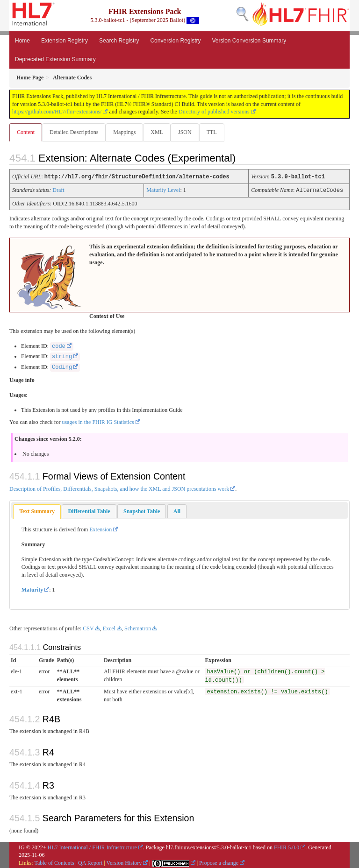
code (59, 346)
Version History (124, 862)
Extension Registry (65, 41)
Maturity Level (163, 190)
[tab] (37, 511)
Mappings (124, 132)
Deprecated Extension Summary (55, 59)
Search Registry (119, 41)
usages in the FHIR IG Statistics (98, 421)
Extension (101, 529)
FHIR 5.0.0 (287, 847)
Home (22, 41)
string (62, 356)
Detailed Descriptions (74, 132)
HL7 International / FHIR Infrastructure (92, 847)
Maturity (32, 589)
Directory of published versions (214, 112)
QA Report (90, 862)
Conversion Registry (175, 41)
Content (26, 132)
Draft (58, 190)
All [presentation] (177, 510)
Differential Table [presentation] (89, 510)
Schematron (138, 628)
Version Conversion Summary (249, 41)
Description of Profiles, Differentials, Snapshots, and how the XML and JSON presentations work (119, 488)
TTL (212, 132)
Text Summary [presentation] (37, 510)
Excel (109, 628)
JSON (185, 132)
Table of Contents (54, 862)
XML (157, 132)
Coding (62, 367)
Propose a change (219, 862)
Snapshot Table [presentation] (142, 510)
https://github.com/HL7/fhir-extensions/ (57, 112)
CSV (88, 628)
